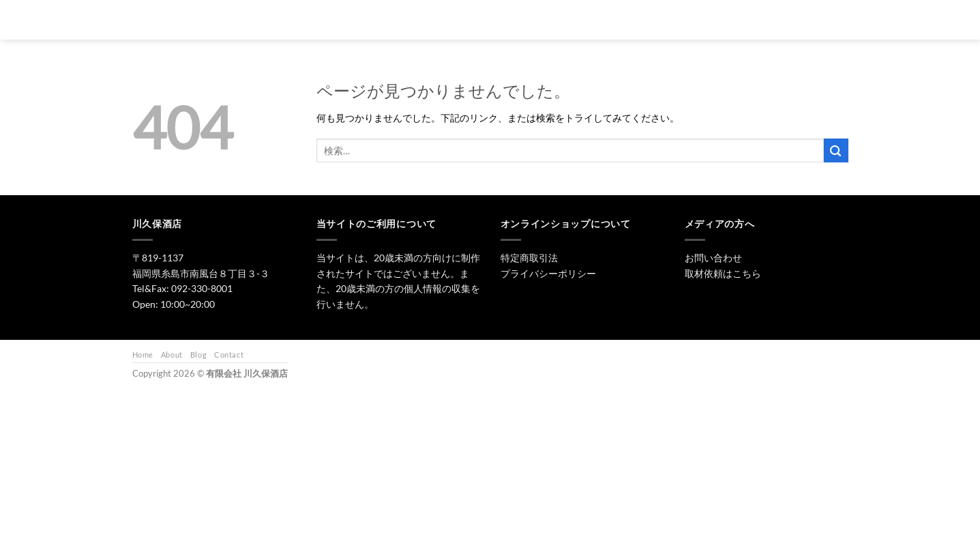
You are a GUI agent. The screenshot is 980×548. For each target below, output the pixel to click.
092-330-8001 (202, 288)
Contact (229, 355)
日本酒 (511, 19)
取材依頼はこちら (723, 273)
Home (143, 355)
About (172, 355)
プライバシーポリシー (548, 273)
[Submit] (836, 150)
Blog (198, 355)
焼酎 (559, 19)
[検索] (422, 20)
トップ (460, 19)
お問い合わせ (711, 19)
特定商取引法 (529, 258)
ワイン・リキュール (627, 19)
